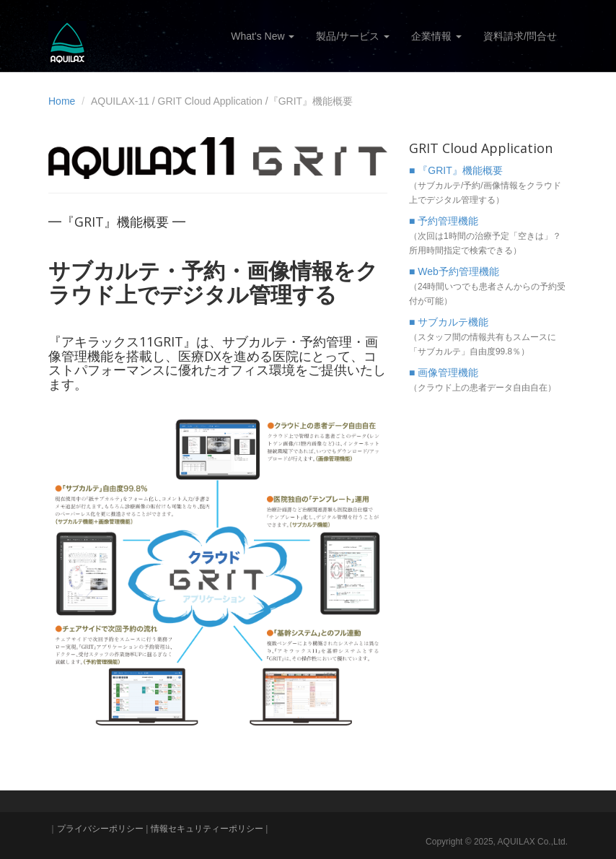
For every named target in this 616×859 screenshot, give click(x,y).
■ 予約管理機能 (444, 221)
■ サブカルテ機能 (449, 322)
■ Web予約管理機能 (454, 271)
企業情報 (436, 36)
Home (62, 101)
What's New (263, 36)
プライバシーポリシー (100, 829)
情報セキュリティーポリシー (207, 829)
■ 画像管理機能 (444, 372)
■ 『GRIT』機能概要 (456, 170)
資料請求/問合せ (520, 36)
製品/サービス (353, 36)
